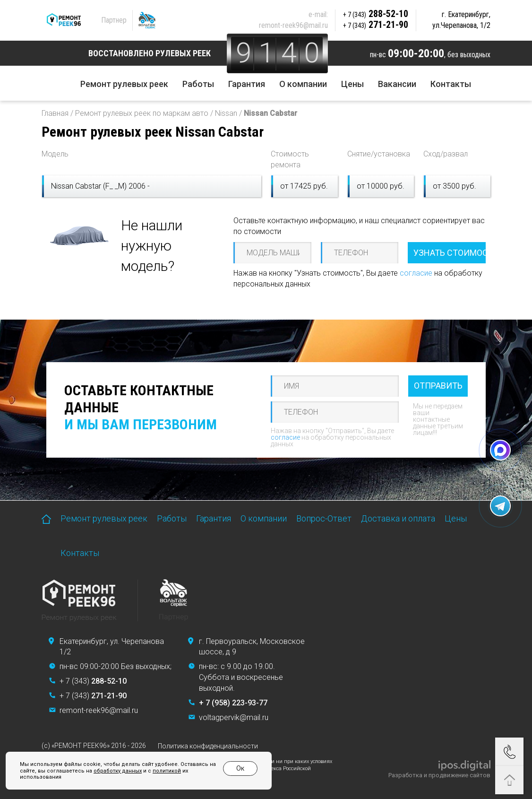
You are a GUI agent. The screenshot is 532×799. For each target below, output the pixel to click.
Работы (198, 84)
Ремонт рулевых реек (124, 84)
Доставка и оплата (398, 518)
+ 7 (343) (93, 681)
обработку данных (118, 771)
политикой (167, 771)
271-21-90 (376, 25)
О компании (303, 84)
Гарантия (247, 84)
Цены (352, 84)
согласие (416, 273)
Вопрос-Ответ (324, 518)
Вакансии (397, 84)
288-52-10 (376, 14)
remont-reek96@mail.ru (293, 25)
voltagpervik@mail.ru (234, 717)
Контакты (451, 84)
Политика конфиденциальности (208, 746)
